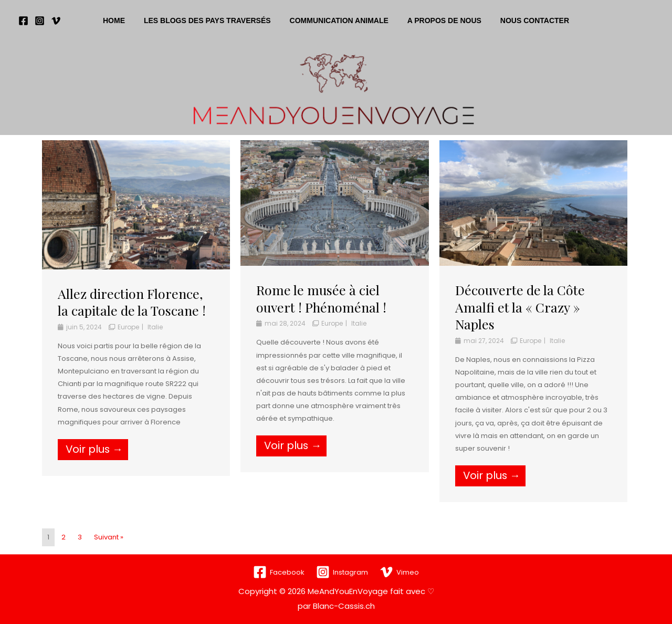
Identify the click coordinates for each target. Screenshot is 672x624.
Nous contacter (526, 20)
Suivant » (109, 537)
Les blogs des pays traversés (212, 20)
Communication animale (339, 20)
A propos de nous (440, 20)
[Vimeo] (56, 21)
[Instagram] (40, 21)
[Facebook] (23, 21)
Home (122, 20)
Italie (155, 327)
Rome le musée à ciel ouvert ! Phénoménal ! (321, 298)
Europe (128, 327)
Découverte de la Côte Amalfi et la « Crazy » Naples (520, 307)
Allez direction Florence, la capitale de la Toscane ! (132, 302)
